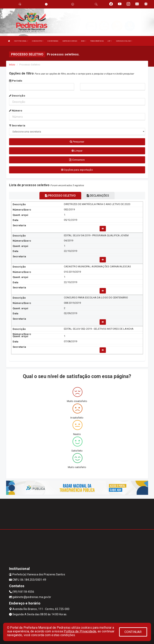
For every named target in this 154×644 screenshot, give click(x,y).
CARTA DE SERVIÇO (70, 41)
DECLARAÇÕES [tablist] (98, 196)
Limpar (77, 151)
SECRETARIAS (53, 41)
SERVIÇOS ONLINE (124, 41)
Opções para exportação (77, 170)
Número (16, 111)
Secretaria (17, 126)
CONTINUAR (133, 632)
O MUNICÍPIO (38, 41)
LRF (110, 41)
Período (16, 81)
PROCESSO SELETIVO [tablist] (60, 196)
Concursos (77, 160)
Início (12, 65)
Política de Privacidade (80, 631)
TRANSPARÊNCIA (97, 41)
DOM (84, 41)
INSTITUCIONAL (21, 41)
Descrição (17, 96)
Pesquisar (77, 142)
